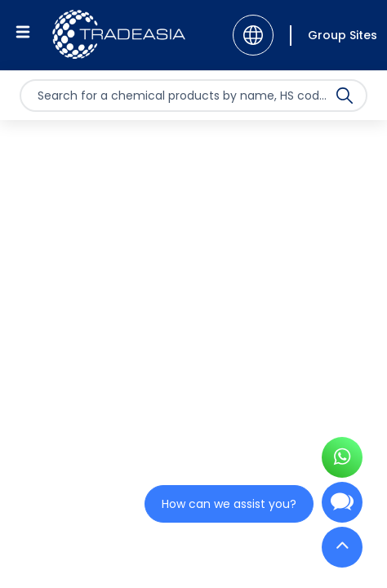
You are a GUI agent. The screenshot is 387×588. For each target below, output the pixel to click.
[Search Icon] (345, 99)
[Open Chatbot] (342, 509)
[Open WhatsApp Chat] (342, 462)
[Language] (253, 35)
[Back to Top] (342, 551)
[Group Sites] (334, 36)
